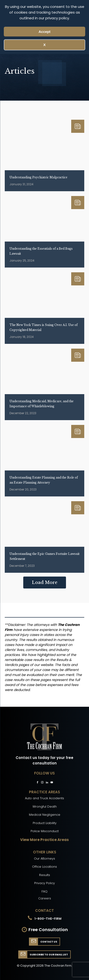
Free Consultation (48, 930)
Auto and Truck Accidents (44, 798)
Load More (45, 583)
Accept (44, 32)
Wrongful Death (45, 807)
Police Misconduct (45, 831)
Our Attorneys (44, 859)
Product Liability (45, 823)
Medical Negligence (45, 815)
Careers (45, 898)
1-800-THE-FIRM (48, 919)
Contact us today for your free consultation (44, 760)
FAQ (44, 891)
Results (45, 875)
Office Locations (44, 867)
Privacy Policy (44, 883)
